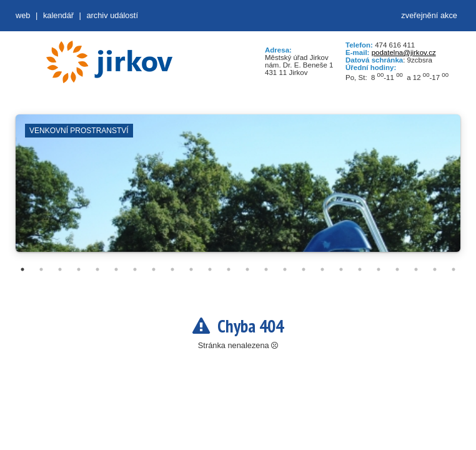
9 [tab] (172, 269)
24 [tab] (454, 269)
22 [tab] (416, 269)
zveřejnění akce (429, 15)
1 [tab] (22, 269)
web (23, 15)
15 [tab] (285, 269)
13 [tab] (247, 269)
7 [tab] (135, 269)
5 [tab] (97, 269)
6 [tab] (116, 269)
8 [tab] (154, 269)
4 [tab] (79, 269)
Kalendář (58, 15)
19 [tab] (360, 269)
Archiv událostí (112, 15)
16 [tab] (304, 269)
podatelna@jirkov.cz (404, 52)
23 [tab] (435, 269)
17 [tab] (322, 269)
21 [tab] (397, 269)
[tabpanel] (238, 189)
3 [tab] (60, 269)
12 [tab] (229, 269)
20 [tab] (379, 269)
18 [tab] (341, 269)
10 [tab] (191, 269)
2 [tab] (41, 269)
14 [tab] (266, 269)
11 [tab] (210, 269)
